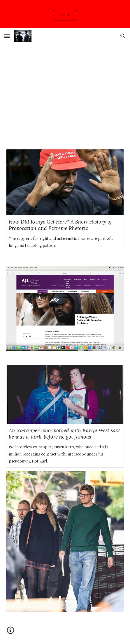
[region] (65, 14)
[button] (7, 36)
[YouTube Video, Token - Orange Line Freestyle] (65, 84)
